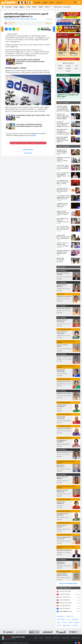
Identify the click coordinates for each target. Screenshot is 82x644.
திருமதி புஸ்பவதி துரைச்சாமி (64, 357)
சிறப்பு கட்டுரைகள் (64, 75)
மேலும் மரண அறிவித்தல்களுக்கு (68, 583)
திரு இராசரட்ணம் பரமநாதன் (64, 393)
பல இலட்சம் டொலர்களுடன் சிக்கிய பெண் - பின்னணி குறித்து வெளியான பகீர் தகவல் (63, 124)
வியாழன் (68, 68)
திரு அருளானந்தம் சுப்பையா (64, 452)
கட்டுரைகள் (75, 625)
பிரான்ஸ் (64, 622)
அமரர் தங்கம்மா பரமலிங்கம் (64, 382)
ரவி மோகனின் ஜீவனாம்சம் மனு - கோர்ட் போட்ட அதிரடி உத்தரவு (64, 237)
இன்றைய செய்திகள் (68, 63)
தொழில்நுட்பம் (61, 616)
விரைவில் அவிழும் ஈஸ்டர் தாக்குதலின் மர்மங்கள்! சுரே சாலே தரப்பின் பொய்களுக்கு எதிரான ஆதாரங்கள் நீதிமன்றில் (63, 109)
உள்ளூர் (16, 7)
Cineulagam (59, 177)
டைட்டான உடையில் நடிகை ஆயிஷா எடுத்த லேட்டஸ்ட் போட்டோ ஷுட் (63, 228)
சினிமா (52, 3)
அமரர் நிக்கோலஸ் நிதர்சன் (64, 429)
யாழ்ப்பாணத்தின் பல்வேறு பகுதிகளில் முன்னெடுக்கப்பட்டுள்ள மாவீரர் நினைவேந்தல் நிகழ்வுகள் (30, 62)
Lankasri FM (59, 3)
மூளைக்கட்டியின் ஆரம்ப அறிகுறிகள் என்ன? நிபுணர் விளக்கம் (64, 252)
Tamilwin (15, 643)
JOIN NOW (33, 135)
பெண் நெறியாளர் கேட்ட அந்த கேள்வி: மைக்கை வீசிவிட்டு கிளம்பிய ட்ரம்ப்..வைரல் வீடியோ (64, 197)
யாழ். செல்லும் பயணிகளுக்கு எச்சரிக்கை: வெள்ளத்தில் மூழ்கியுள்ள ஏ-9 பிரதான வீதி (29, 125)
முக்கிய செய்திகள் (28, 150)
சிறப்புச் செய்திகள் (64, 103)
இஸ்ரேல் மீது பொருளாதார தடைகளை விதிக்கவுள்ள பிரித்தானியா (60, 260)
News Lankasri (59, 162)
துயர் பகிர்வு (61, 267)
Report (49, 23)
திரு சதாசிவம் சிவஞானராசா (64, 550)
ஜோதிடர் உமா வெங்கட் (62, 53)
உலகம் (29, 7)
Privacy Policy (76, 638)
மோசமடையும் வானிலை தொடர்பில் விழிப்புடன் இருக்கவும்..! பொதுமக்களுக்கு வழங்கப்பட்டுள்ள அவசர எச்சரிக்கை (63, 116)
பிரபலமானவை (28, 153)
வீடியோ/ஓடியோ (67, 625)
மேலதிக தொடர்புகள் (64, 588)
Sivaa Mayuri (12, 22)
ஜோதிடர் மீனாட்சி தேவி (74, 53)
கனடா (69, 619)
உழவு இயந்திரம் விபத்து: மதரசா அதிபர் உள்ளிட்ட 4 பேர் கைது (33, 116)
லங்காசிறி (37, 3)
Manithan (58, 155)
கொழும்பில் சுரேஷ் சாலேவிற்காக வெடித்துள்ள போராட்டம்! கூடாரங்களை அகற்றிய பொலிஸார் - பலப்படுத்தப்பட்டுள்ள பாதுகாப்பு (63, 132)
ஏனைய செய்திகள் (64, 146)
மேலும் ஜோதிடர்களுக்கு (68, 59)
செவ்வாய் (68, 71)
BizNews (49, 7)
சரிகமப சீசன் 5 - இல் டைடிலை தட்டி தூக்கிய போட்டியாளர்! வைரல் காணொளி (63, 167)
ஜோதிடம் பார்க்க (64, 35)
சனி (76, 66)
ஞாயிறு (68, 66)
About (41, 638)
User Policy (56, 638)
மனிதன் (45, 3)
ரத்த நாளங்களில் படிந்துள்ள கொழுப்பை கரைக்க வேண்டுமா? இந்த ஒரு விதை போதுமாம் (63, 213)
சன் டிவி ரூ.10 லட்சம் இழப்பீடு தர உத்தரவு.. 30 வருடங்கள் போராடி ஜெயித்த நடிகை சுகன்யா (63, 190)
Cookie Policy (66, 638)
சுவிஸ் (59, 622)
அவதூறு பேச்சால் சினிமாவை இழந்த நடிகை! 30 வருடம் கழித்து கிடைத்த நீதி (62, 151)
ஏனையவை (68, 7)
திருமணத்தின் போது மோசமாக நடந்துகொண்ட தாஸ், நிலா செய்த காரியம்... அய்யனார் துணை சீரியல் (63, 220)
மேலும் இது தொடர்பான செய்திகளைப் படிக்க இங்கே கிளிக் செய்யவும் (28, 143)
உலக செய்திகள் (61, 619)
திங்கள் (60, 66)
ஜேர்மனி (71, 622)
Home (36, 638)
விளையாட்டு (58, 7)
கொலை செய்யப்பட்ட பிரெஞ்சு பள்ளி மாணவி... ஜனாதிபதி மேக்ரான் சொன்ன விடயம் (63, 244)
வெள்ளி (60, 68)
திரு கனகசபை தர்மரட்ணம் (64, 308)
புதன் (76, 68)
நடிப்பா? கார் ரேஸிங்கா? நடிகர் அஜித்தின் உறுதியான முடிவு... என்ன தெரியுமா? (64, 174)
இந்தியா (22, 7)
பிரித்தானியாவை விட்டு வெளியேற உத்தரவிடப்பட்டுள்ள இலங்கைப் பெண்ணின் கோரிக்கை (63, 159)
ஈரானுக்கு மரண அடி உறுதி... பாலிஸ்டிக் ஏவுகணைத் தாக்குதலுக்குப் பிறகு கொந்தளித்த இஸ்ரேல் (63, 205)
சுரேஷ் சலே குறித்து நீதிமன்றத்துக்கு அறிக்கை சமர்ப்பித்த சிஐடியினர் (62, 139)
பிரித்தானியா (75, 619)
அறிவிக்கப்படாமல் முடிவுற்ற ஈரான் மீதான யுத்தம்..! (68, 95)
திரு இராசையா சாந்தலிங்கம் (64, 297)
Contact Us (48, 638)
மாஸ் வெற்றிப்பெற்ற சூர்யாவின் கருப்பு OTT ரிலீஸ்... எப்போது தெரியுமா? (63, 182)
